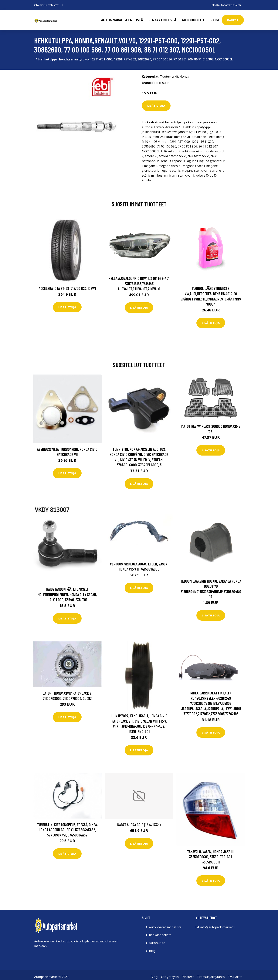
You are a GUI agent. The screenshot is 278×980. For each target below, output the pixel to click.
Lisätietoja (156, 106)
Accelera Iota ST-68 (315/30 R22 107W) (67, 288)
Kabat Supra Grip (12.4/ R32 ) (139, 825)
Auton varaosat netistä (122, 20)
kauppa (233, 20)
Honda (184, 76)
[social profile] (62, 5)
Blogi (214, 20)
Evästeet (188, 977)
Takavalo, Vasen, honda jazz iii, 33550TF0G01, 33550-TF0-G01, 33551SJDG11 (211, 857)
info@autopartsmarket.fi (226, 5)
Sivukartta (235, 977)
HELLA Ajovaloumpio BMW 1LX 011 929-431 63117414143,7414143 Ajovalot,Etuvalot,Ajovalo (139, 283)
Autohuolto (193, 20)
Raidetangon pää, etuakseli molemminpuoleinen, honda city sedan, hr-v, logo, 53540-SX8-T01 (67, 594)
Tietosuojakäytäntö (211, 977)
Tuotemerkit (169, 76)
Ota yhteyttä (170, 977)
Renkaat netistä (162, 20)
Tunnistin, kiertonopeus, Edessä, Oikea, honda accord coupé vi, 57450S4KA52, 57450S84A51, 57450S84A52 (67, 830)
